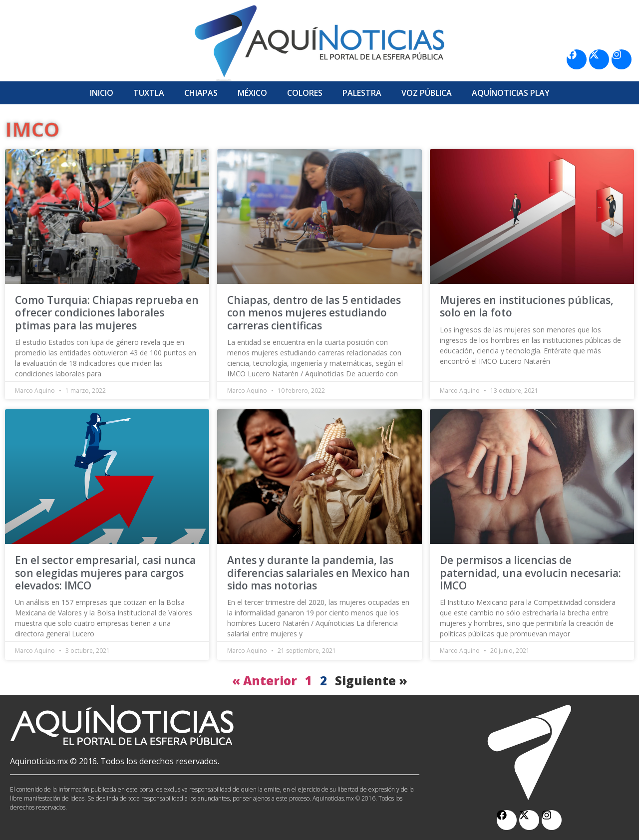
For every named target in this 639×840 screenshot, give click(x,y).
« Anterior (265, 681)
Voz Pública (427, 93)
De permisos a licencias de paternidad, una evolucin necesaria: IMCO (530, 572)
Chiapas (201, 93)
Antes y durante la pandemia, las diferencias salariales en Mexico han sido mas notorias (319, 572)
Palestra (362, 93)
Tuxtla (149, 93)
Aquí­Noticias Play (511, 93)
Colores (305, 93)
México (252, 93)
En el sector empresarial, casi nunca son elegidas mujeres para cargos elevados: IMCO (105, 572)
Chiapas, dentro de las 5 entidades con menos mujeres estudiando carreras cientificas (314, 312)
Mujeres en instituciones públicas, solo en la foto (527, 306)
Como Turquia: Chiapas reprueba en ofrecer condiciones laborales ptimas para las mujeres (107, 312)
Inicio (102, 93)
